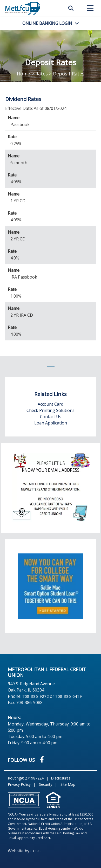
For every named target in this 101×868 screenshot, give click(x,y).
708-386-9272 (36, 696)
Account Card (50, 404)
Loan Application (51, 423)
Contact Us (51, 417)
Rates (42, 74)
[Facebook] (42, 759)
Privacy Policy (19, 784)
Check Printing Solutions (50, 410)
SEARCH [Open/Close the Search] (71, 8)
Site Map (68, 784)
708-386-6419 (69, 696)
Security (46, 784)
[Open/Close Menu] (90, 8)
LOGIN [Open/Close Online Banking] (47, 23)
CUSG (35, 851)
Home (23, 74)
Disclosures (61, 778)
